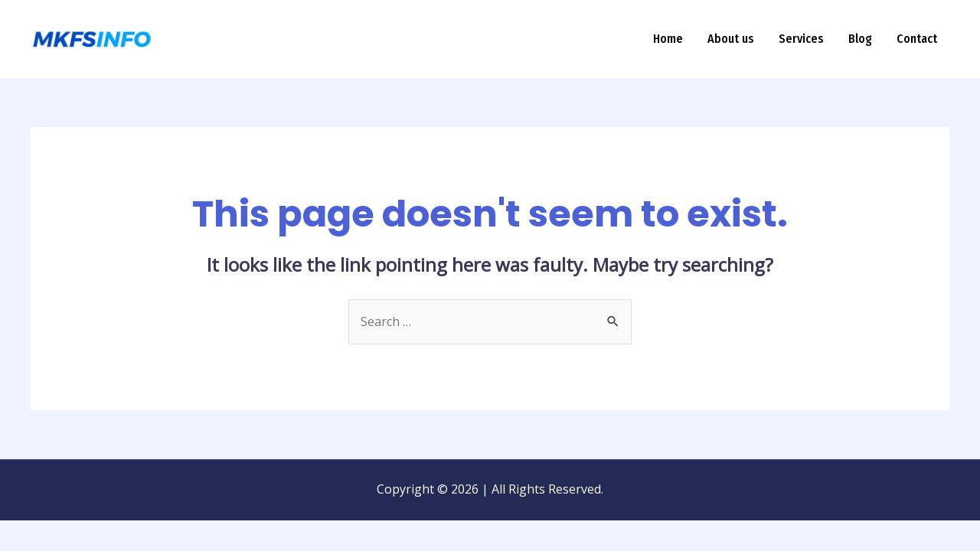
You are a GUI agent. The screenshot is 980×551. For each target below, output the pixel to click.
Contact (917, 39)
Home (668, 39)
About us (731, 39)
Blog (860, 39)
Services (801, 39)
